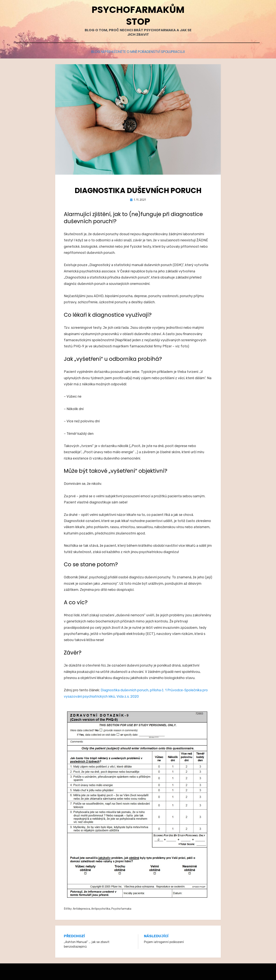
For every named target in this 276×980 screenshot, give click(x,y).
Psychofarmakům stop (138, 16)
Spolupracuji (182, 51)
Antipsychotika (101, 908)
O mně (132, 51)
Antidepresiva (81, 908)
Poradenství (154, 51)
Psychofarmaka (121, 908)
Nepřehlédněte (109, 51)
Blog (86, 51)
